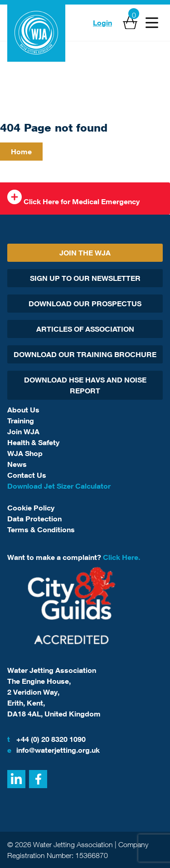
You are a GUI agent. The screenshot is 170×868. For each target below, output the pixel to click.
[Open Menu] (152, 23)
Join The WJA (85, 253)
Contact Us (27, 475)
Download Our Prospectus (85, 304)
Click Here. (121, 557)
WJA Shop (25, 453)
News (17, 464)
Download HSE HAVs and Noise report (85, 385)
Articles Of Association (85, 329)
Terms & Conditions (41, 530)
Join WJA (23, 432)
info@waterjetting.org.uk (53, 750)
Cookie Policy (31, 508)
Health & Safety (33, 442)
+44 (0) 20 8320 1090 (46, 739)
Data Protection (34, 519)
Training (21, 421)
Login (102, 23)
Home (21, 152)
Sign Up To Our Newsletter (85, 278)
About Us (23, 410)
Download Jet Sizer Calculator (59, 486)
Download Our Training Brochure (85, 354)
